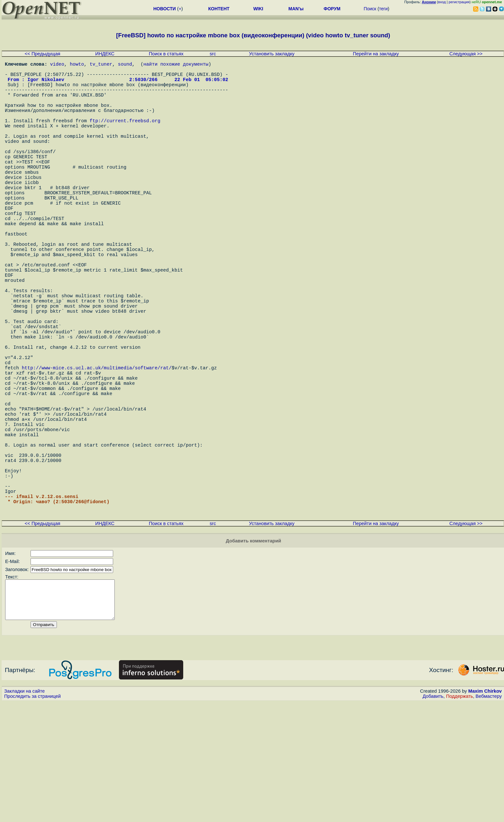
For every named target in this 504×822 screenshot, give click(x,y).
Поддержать (460, 816)
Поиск (370, 9)
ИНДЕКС (105, 54)
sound (125, 65)
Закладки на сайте (24, 811)
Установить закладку (272, 54)
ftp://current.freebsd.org (125, 136)
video (57, 65)
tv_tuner (101, 65)
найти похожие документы (176, 65)
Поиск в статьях (166, 54)
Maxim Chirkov (485, 811)
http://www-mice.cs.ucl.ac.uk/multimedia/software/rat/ (97, 445)
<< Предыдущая (43, 54)
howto (77, 65)
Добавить (433, 816)
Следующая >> (466, 54)
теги (383, 9)
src (213, 54)
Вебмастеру (489, 816)
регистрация (459, 2)
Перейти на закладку (376, 54)
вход (442, 2)
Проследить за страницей (32, 816)
